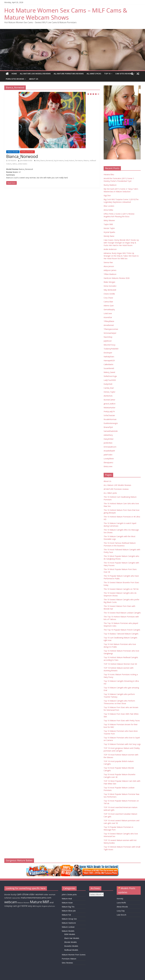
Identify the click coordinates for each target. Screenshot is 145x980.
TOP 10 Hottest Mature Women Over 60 (120, 664)
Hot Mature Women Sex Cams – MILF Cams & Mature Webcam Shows (66, 14)
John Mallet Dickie (26, 161)
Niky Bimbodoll (110, 290)
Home (14, 74)
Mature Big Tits (68, 907)
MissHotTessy (109, 345)
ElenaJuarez (108, 462)
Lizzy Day (121, 911)
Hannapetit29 (109, 360)
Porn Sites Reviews (15, 79)
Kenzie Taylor (109, 228)
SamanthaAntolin (111, 431)
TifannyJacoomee (111, 329)
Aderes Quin (109, 306)
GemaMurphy (109, 309)
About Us (34, 79)
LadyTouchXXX (110, 380)
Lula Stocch (121, 915)
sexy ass (32, 906)
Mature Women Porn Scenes (74, 955)
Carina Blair (108, 302)
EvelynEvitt (108, 384)
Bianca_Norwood (22, 156)
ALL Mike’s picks (94, 74)
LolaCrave (108, 313)
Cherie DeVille (109, 294)
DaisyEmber (109, 439)
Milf (46, 902)
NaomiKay (108, 337)
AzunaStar (108, 317)
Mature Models (13, 152)
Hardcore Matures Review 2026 (117, 278)
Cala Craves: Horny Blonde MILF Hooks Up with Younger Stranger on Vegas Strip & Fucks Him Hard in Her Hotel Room (121, 243)
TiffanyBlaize (109, 321)
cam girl (17, 906)
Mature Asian (67, 903)
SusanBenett (109, 368)
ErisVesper (108, 353)
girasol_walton (110, 404)
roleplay (8, 906)
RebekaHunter (109, 408)
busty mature (69, 161)
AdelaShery (108, 435)
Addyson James (110, 270)
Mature (86, 161)
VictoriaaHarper (110, 333)
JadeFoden (108, 455)
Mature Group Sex (69, 919)
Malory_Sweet (109, 372)
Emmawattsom (110, 447)
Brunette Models (71, 946)
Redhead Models (27, 152)
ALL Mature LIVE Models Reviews (35, 74)
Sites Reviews (67, 963)
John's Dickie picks (69, 895)
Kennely (120, 899)
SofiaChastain (109, 415)
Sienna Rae (108, 262)
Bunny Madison (110, 185)
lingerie (45, 906)
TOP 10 (107, 74)
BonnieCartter (109, 400)
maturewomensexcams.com (36, 898)
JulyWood (108, 341)
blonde (7, 894)
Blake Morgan (109, 282)
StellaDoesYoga (110, 376)
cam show (23, 894)
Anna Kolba (108, 210)
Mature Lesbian (68, 927)
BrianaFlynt (108, 427)
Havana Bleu (109, 174)
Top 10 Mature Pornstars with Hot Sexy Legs (122, 744)
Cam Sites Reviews (124, 74)
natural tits (16, 898)
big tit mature (59, 161)
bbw (38, 161)
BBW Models (70, 934)
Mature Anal (67, 899)
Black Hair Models (72, 938)
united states (23, 164)
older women (36, 894)
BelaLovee (108, 466)
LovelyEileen (109, 459)
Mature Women (23, 903)
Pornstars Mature (69, 959)
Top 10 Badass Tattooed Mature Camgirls (121, 634)
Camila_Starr (109, 388)
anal (52, 902)
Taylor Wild (108, 224)
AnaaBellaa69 (109, 451)
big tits (39, 906)
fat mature (79, 161)
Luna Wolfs (121, 903)
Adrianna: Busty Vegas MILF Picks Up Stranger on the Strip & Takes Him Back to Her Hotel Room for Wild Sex (121, 256)
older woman (50, 894)
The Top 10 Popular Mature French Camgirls (122, 630)
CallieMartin (108, 364)
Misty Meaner (109, 220)
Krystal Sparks (109, 232)
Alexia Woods (122, 907)
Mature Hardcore (69, 923)
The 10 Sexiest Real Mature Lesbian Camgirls (122, 613)
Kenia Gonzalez (110, 286)
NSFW (24, 906)
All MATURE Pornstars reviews (69, 74)
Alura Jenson (109, 266)
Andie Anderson (110, 249)
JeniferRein (108, 443)
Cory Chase (108, 298)
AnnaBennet (109, 325)
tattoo (15, 164)
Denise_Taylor (109, 392)
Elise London (109, 206)
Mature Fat (66, 915)
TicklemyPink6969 (111, 349)
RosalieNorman (110, 419)
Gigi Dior (107, 195)
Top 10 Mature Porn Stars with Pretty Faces (122, 721)
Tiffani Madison (110, 274)
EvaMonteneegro (111, 423)
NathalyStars (109, 357)
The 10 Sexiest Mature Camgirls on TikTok (121, 589)
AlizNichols (108, 396)
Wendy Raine (109, 236)
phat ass (52, 906)
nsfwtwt (8, 898)
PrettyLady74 (109, 411)
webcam (11, 902)
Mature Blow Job (69, 911)
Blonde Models (71, 942)
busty (14, 894)
